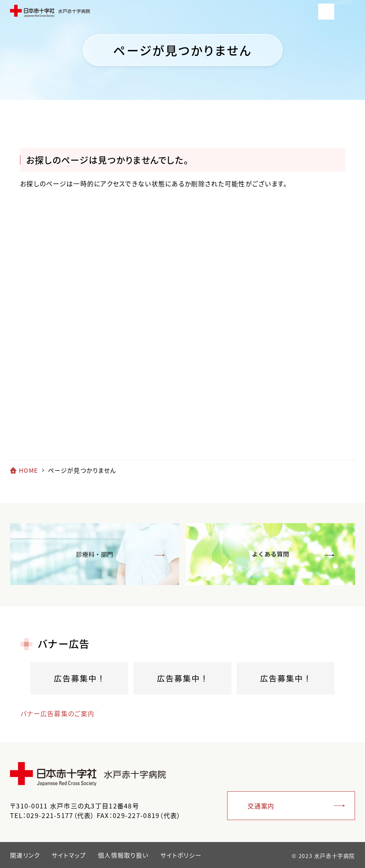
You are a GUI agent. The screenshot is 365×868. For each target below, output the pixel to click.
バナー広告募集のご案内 (57, 713)
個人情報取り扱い (123, 855)
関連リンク (25, 855)
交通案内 (261, 806)
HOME (28, 470)
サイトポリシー (181, 855)
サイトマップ (69, 855)
